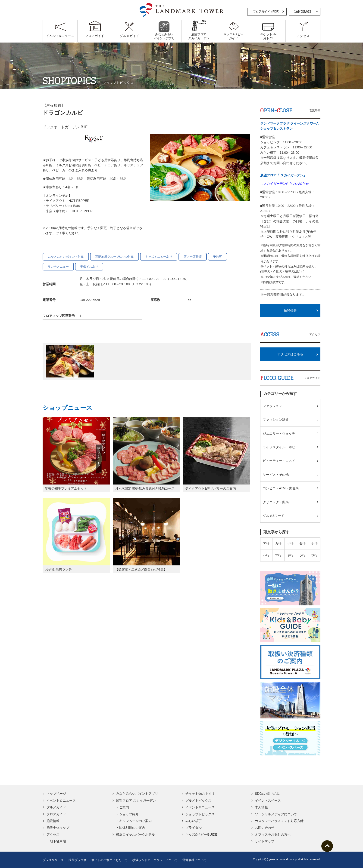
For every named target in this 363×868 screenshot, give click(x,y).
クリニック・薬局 (276, 502)
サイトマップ (265, 841)
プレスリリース (53, 860)
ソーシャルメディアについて (276, 814)
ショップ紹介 (129, 814)
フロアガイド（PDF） (267, 12)
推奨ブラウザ (78, 860)
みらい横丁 (194, 821)
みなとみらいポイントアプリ (137, 794)
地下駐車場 (58, 841)
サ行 (290, 543)
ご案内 (124, 807)
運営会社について (194, 860)
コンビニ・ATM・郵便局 (281, 488)
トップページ (56, 794)
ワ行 (314, 555)
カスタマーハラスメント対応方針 (279, 821)
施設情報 (290, 311)
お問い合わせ (265, 828)
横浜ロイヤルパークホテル (135, 834)
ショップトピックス (200, 814)
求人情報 (261, 807)
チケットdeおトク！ (200, 794)
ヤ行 (290, 555)
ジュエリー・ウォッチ (279, 433)
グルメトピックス (198, 801)
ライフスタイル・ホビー (281, 447)
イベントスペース (268, 801)
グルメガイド (56, 807)
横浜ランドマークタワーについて (155, 860)
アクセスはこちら (290, 354)
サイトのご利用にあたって (110, 860)
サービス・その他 (276, 475)
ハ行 (266, 555)
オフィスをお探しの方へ (273, 834)
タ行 (302, 543)
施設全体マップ (58, 828)
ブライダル (194, 828)
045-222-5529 (90, 300)
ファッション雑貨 (276, 420)
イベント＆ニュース (61, 801)
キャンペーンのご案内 (135, 821)
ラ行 (302, 555)
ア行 (266, 543)
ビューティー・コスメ (279, 461)
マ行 (278, 555)
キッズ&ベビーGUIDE (201, 834)
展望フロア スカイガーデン (136, 801)
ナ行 (314, 543)
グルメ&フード (274, 516)
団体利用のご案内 (132, 828)
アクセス (53, 834)
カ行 (278, 543)
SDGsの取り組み (267, 794)
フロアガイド (56, 814)
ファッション (272, 406)
